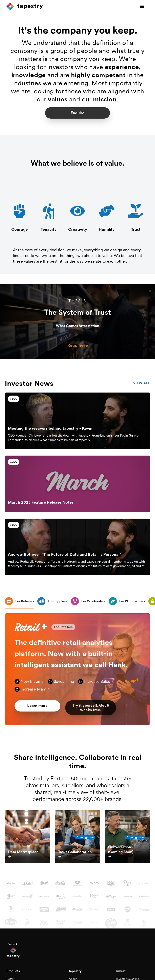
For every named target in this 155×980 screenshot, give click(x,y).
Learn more (40, 707)
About (73, 976)
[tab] (19, 603)
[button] (142, 6)
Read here (78, 345)
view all (142, 384)
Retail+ (11, 976)
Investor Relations (128, 976)
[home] (25, 6)
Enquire (77, 113)
